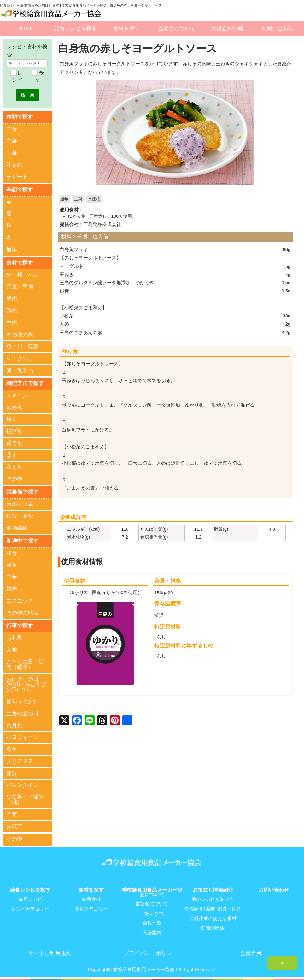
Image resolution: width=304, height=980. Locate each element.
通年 (64, 199)
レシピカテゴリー (30, 908)
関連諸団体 (213, 927)
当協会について (177, 29)
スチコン (17, 395)
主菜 (78, 199)
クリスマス (20, 761)
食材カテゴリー (91, 908)
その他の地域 (22, 612)
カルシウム (20, 504)
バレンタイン (22, 785)
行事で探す (20, 625)
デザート (17, 177)
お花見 (14, 638)
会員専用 (251, 952)
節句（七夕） (22, 701)
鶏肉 (12, 310)
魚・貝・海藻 (22, 346)
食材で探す (20, 262)
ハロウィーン (22, 737)
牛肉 (12, 322)
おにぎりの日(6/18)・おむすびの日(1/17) (27, 684)
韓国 (12, 589)
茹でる (14, 443)
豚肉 (12, 299)
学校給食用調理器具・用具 (213, 908)
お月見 (14, 725)
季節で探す (20, 189)
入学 (12, 649)
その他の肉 (20, 334)
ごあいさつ (152, 912)
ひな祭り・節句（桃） (25, 799)
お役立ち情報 (227, 29)
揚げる (14, 431)
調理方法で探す (25, 383)
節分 (12, 773)
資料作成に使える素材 (213, 917)
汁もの (14, 165)
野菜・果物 (20, 287)
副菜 (12, 153)
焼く (12, 419)
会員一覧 (152, 922)
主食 (12, 129)
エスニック (20, 601)
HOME (25, 29)
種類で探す (20, 117)
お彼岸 (14, 826)
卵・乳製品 (20, 370)
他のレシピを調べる (213, 898)
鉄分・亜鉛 (20, 516)
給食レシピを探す (76, 29)
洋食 (12, 565)
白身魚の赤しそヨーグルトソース (140, 48)
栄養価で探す (22, 491)
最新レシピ (30, 898)
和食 (12, 553)
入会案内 (152, 931)
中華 (12, 577)
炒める (14, 407)
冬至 (12, 749)
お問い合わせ (278, 29)
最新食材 (91, 898)
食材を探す (126, 29)
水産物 (94, 199)
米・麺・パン (22, 275)
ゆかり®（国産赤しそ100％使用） (102, 216)
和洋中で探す (22, 541)
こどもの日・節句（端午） (25, 664)
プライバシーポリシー (150, 952)
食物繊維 (17, 528)
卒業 (12, 814)
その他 (14, 479)
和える (14, 467)
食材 (39, 77)
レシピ (17, 77)
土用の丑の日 (22, 713)
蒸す (12, 455)
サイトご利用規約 (50, 952)
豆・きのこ (20, 358)
